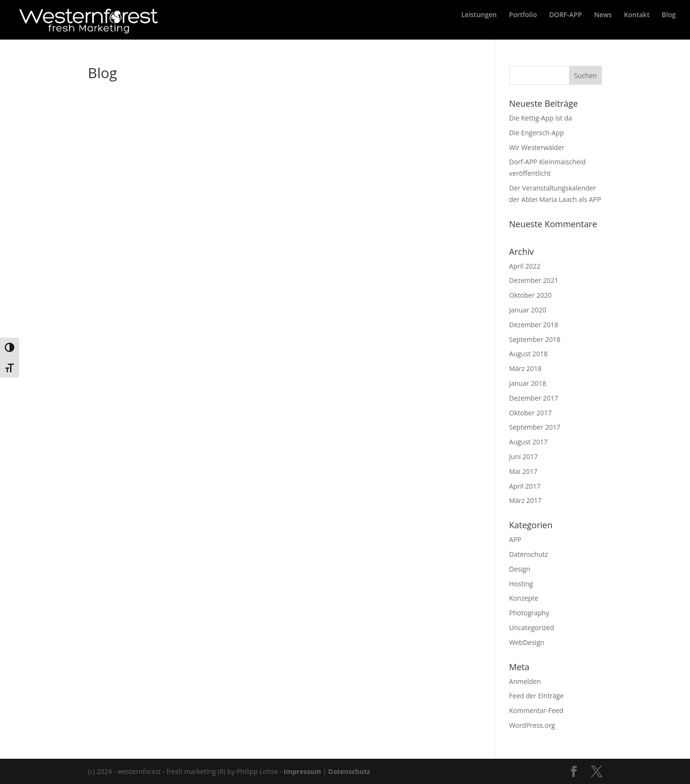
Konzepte (524, 598)
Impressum (303, 771)
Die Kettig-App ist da (540, 118)
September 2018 (535, 339)
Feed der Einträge (536, 696)
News (603, 25)
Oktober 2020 (530, 295)
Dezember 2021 (534, 280)
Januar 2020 (528, 310)
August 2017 (528, 442)
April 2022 (525, 266)
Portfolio (523, 25)
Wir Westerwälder (537, 147)
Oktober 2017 (530, 413)
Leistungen (479, 25)
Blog (669, 25)
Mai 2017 (523, 471)
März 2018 (525, 368)
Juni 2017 (523, 457)
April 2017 (525, 486)
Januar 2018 (528, 383)
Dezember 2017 (534, 398)
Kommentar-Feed (536, 710)
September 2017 (535, 427)
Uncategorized (531, 628)
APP (515, 539)
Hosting (521, 584)
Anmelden (525, 681)
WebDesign (527, 642)
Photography (529, 613)
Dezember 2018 (534, 325)
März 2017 (525, 500)
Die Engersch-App (536, 133)
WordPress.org (532, 725)
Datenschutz (528, 554)
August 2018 (528, 354)
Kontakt (637, 25)
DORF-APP (565, 25)
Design (520, 569)
